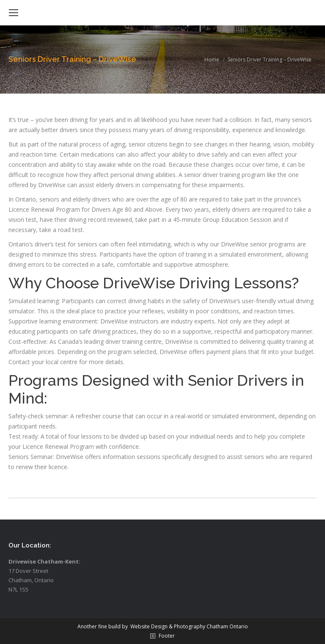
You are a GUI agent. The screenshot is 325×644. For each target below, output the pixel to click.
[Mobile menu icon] (14, 13)
